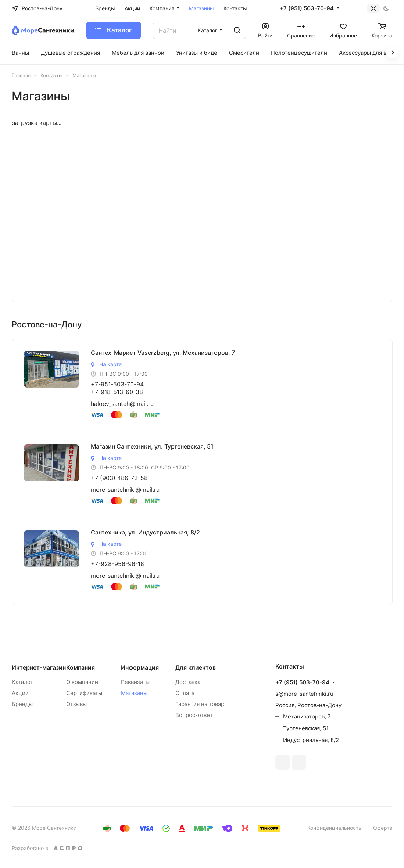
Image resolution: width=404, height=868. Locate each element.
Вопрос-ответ (194, 715)
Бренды (22, 704)
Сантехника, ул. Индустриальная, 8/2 (145, 532)
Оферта (383, 828)
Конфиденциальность (334, 828)
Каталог (22, 682)
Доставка (188, 682)
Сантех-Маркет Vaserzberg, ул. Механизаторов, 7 (163, 353)
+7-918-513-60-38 (117, 392)
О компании (82, 682)
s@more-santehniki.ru (304, 694)
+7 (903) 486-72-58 (119, 478)
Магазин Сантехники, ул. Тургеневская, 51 (152, 446)
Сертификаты (84, 693)
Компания (81, 667)
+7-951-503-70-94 (117, 384)
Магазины (134, 693)
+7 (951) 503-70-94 (307, 8)
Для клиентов (196, 667)
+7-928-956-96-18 (117, 564)
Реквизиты (135, 682)
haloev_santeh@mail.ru (122, 404)
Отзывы (76, 704)
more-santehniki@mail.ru (125, 490)
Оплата (185, 693)
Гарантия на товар (200, 704)
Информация (140, 667)
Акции (20, 693)
